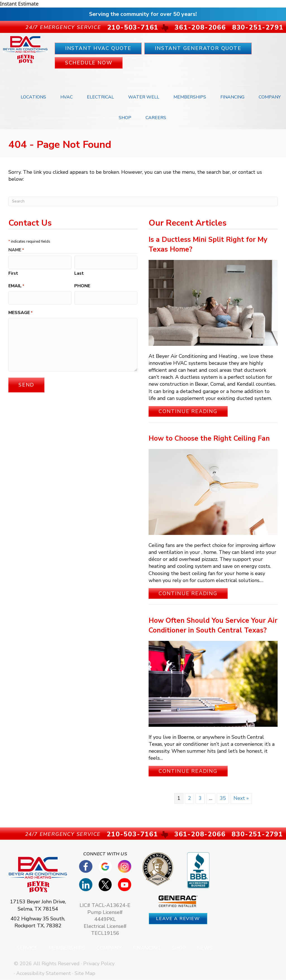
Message (21, 308)
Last (79, 271)
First (13, 271)
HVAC (66, 97)
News (205, 948)
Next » (241, 799)
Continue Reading (193, 411)
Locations (33, 97)
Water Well (144, 97)
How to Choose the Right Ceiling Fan (209, 439)
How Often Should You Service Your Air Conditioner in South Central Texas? (213, 626)
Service (27, 948)
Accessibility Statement (44, 974)
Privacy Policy (99, 964)
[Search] (143, 202)
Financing (232, 97)
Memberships (190, 97)
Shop (125, 118)
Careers (156, 118)
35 (223, 799)
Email (16, 284)
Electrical (100, 97)
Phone (82, 284)
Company (270, 97)
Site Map (85, 974)
